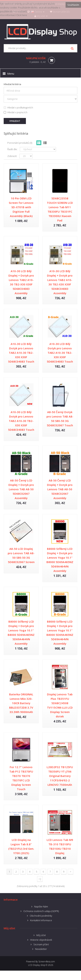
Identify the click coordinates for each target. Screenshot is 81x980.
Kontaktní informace (41, 920)
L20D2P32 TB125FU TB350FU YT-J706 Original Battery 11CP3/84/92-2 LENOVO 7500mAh (60, 776)
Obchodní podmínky (41, 916)
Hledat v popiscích (16, 112)
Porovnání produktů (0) (20, 143)
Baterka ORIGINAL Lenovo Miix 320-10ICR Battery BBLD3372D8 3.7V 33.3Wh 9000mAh (21, 703)
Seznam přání (41, 944)
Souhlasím (73, 5)
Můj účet (41, 935)
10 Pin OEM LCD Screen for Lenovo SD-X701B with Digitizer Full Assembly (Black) (21, 207)
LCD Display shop (37, 965)
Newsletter (41, 949)
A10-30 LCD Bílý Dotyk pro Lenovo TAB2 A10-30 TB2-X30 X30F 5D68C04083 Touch (21, 353)
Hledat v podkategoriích (18, 108)
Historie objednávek (41, 940)
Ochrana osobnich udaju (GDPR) (41, 911)
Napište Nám (41, 906)
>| (40, 879)
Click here (22, 15)
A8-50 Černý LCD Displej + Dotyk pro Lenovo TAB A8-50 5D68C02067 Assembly (21, 489)
